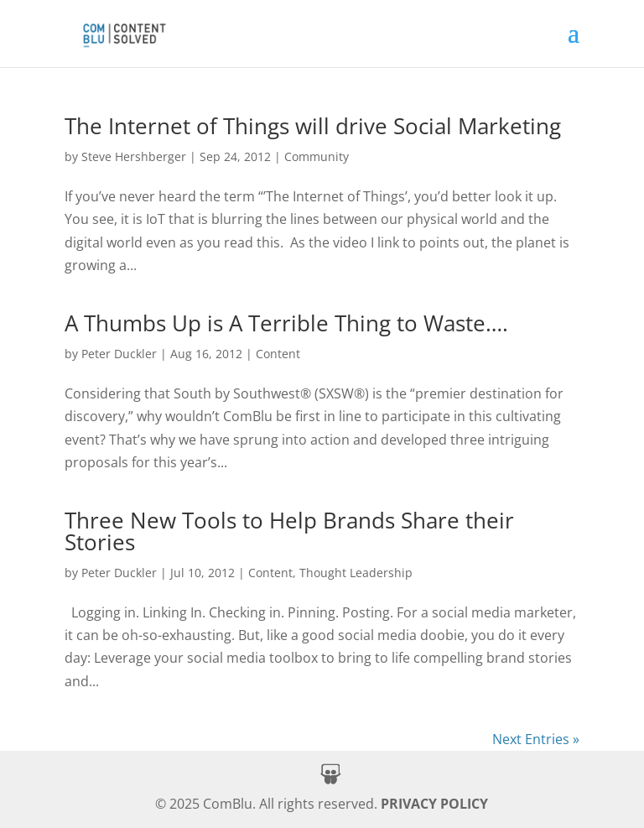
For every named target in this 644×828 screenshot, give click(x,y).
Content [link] (278, 354)
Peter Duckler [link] (119, 354)
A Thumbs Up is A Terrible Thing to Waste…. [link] (286, 323)
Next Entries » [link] (536, 739)
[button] (574, 44)
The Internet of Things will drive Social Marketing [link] (313, 126)
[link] (123, 31)
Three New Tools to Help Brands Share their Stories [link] (289, 531)
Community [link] (317, 156)
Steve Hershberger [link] (134, 156)
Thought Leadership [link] (356, 573)
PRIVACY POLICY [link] (434, 804)
